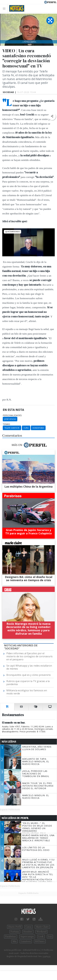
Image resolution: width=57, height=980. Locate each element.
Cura (26, 428)
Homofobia (38, 428)
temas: (7, 424)
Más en (29, 445)
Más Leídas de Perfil (15, 818)
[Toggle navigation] (5, 8)
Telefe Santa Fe (12, 428)
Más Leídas (9, 742)
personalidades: (12, 415)
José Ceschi (10, 419)
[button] (52, 116)
